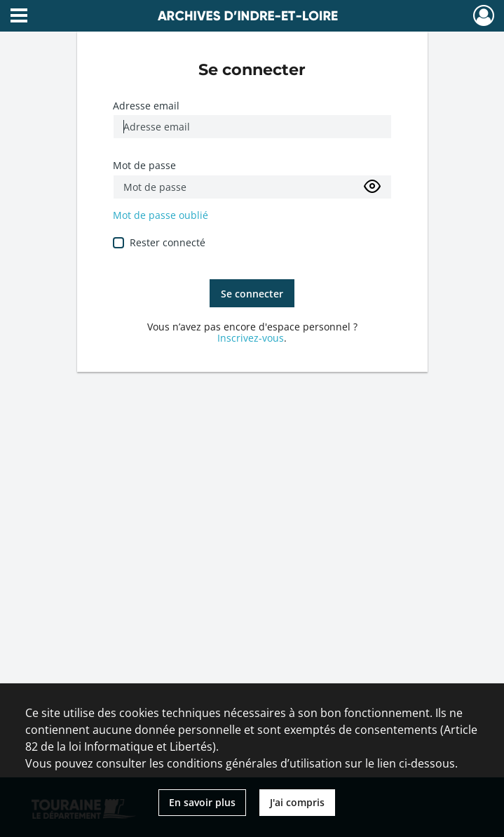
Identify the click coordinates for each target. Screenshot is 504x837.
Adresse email (146, 106)
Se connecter (252, 294)
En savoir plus (202, 802)
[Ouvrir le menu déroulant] (19, 17)
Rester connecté (168, 242)
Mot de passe (144, 165)
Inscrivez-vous (251, 338)
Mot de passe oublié (161, 215)
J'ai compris (297, 802)
